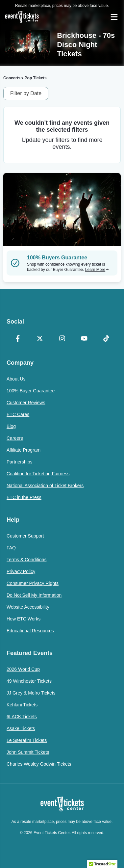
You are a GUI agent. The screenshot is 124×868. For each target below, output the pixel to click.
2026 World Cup (23, 669)
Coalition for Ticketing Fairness (38, 474)
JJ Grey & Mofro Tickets (31, 693)
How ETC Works (24, 619)
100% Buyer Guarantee (31, 391)
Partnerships (20, 462)
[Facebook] (18, 339)
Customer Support (25, 536)
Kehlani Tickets (22, 705)
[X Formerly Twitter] (40, 339)
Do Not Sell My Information (34, 595)
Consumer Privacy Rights (33, 583)
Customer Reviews (26, 403)
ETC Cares (18, 414)
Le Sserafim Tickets (27, 740)
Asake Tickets (21, 728)
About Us (16, 379)
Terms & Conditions (26, 560)
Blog (11, 426)
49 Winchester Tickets (29, 681)
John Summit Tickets (28, 752)
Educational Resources (30, 631)
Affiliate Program (24, 450)
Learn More (97, 270)
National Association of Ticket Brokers (45, 486)
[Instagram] (62, 339)
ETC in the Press (24, 497)
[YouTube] (84, 339)
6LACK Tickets (22, 717)
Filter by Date (26, 93)
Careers (15, 438)
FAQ (11, 548)
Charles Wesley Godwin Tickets (39, 764)
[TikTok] (106, 339)
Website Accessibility (28, 607)
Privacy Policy (21, 571)
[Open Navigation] (114, 17)
